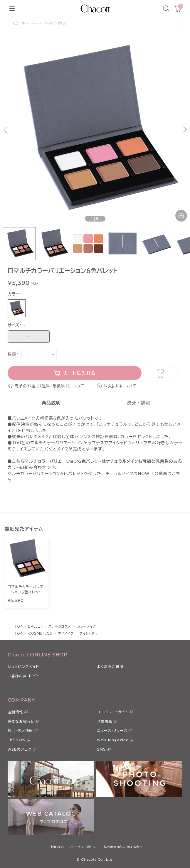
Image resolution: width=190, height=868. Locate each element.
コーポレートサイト (113, 712)
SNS (102, 749)
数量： (13, 354)
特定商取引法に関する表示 (123, 847)
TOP (19, 626)
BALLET (35, 626)
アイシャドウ (89, 633)
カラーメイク (86, 626)
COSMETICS (40, 633)
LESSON (17, 740)
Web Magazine (113, 740)
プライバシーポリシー (84, 847)
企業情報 (105, 721)
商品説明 (51, 403)
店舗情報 (15, 712)
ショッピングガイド (23, 666)
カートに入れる (80, 373)
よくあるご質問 (110, 666)
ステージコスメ (60, 626)
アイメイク (66, 633)
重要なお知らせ (21, 721)
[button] (5, 130)
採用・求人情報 (20, 730)
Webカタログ (20, 749)
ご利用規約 (56, 847)
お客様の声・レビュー (26, 676)
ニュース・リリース (112, 730)
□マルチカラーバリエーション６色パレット (25, 589)
